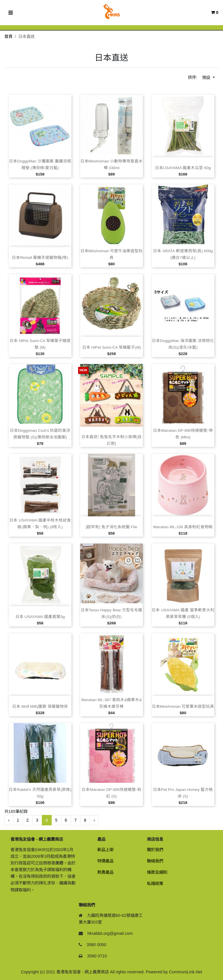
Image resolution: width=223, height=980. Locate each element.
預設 (207, 78)
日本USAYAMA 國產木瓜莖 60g (183, 168)
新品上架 (105, 850)
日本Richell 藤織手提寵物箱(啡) (40, 258)
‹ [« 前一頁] (9, 820)
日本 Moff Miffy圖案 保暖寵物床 (40, 706)
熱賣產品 (105, 872)
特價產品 (105, 861)
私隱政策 (155, 884)
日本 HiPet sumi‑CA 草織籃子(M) (112, 347)
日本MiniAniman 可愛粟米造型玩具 (183, 706)
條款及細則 (157, 872)
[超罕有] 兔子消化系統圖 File (111, 527)
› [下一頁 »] (94, 820)
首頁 (8, 36)
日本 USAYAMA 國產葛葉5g (40, 617)
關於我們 (155, 850)
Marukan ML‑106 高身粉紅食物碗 (183, 527)
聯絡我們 (155, 861)
